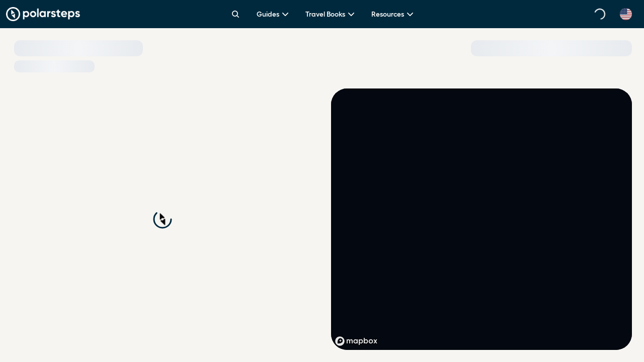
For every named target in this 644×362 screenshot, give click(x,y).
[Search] (235, 14)
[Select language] (626, 14)
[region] (481, 219)
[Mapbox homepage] (356, 341)
